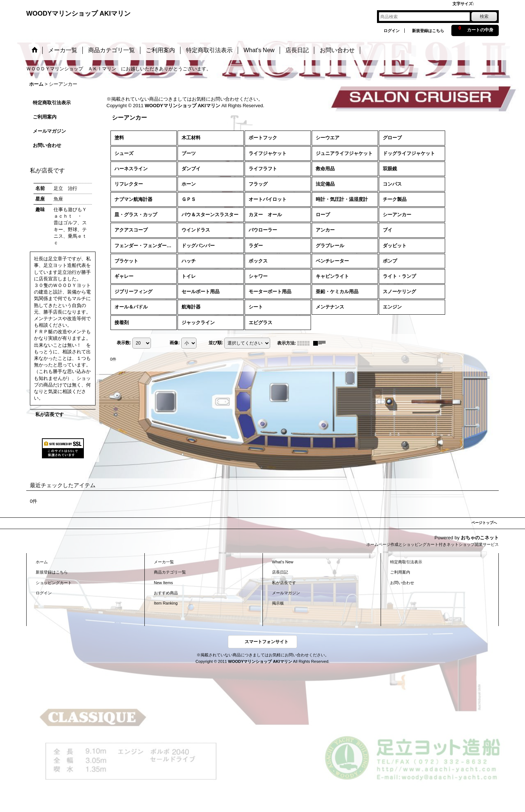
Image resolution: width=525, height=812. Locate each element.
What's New (283, 562)
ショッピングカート (54, 583)
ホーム (42, 562)
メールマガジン (49, 131)
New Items (163, 583)
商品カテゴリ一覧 (170, 572)
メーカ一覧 (164, 562)
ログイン (392, 31)
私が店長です (50, 414)
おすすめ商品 (166, 593)
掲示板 (278, 603)
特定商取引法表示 (52, 103)
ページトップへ (484, 523)
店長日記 (280, 572)
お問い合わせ (47, 145)
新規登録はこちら (428, 31)
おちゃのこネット (480, 538)
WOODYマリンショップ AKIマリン (78, 13)
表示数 (124, 343)
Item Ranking (166, 603)
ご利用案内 (45, 117)
